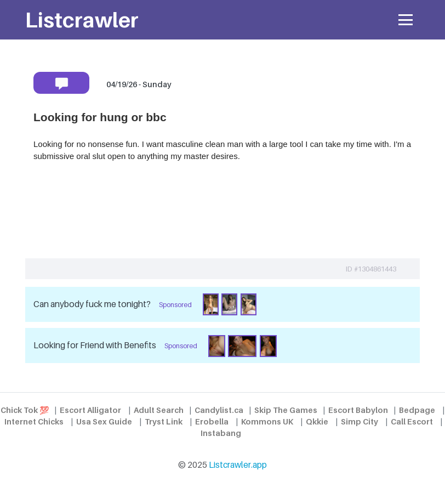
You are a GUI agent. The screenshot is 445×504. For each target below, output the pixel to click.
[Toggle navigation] (406, 20)
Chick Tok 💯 (25, 410)
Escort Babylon (358, 410)
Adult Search (159, 410)
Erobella (212, 421)
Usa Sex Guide (104, 421)
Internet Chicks (34, 421)
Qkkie (317, 421)
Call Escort (412, 421)
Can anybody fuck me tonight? (92, 304)
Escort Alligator (90, 410)
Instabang (221, 433)
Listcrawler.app (238, 465)
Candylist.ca (219, 410)
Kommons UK (267, 421)
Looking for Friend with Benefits (95, 345)
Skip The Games (286, 410)
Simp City (360, 421)
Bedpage (417, 410)
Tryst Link (164, 421)
